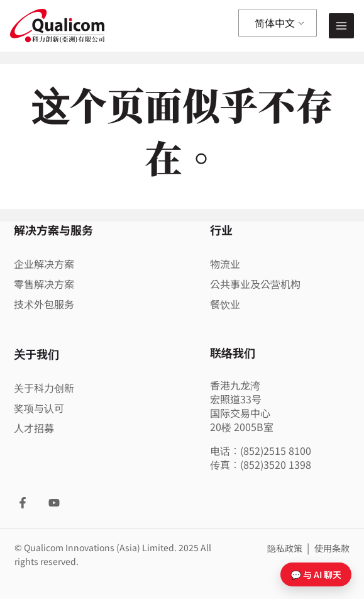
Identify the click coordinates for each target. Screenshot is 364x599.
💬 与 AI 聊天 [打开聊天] (316, 574)
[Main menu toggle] (342, 26)
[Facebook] (23, 503)
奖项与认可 (39, 408)
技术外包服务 (44, 304)
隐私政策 (286, 548)
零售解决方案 (44, 284)
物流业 (225, 264)
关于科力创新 (44, 388)
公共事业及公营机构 (255, 284)
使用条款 (332, 548)
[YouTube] (54, 503)
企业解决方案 (44, 264)
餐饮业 (225, 304)
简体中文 (275, 23)
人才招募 (34, 428)
